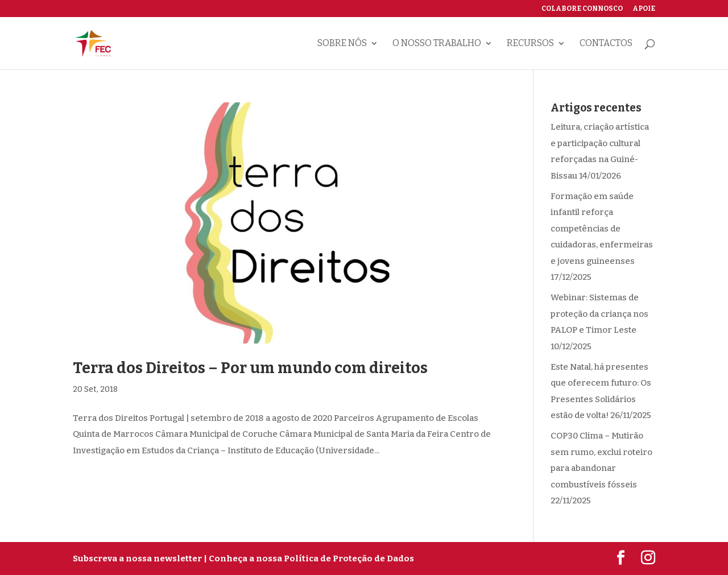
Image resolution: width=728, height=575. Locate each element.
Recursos (530, 44)
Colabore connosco (582, 9)
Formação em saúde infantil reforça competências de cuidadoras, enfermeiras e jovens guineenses (602, 229)
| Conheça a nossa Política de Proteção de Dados (309, 559)
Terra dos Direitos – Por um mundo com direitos (250, 368)
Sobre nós (342, 44)
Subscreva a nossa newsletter (137, 559)
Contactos (606, 44)
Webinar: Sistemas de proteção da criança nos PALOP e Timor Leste (599, 314)
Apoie (644, 9)
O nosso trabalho (437, 44)
